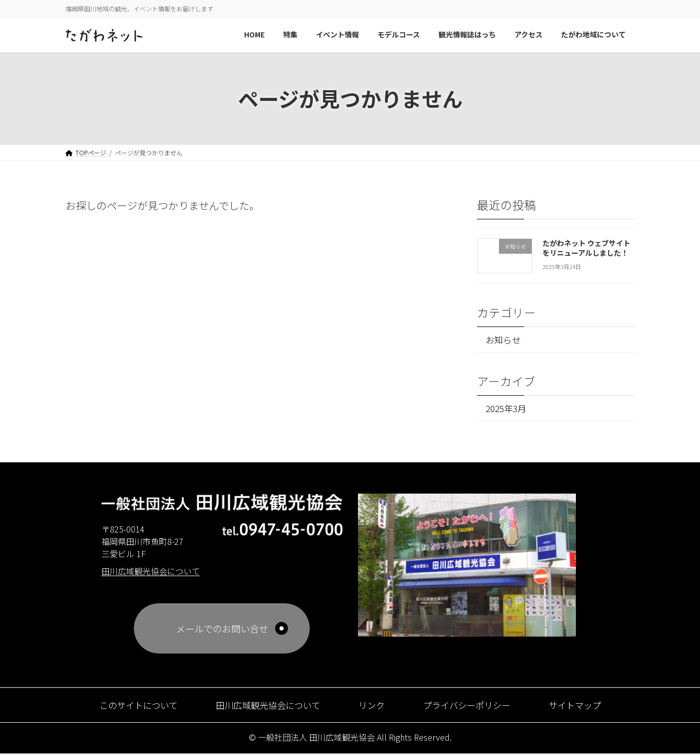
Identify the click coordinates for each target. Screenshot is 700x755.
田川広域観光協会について (265, 706)
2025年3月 (506, 409)
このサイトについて (131, 706)
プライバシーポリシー (471, 706)
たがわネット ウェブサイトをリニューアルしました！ (586, 248)
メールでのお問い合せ (222, 630)
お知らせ (504, 340)
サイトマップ (584, 706)
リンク (373, 706)
